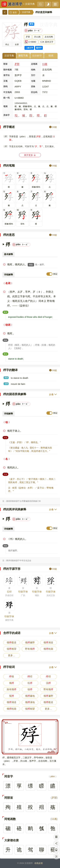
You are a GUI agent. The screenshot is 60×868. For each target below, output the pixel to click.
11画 (45, 64)
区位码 (34, 92)
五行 (33, 75)
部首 (5, 64)
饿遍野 (30, 642)
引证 (6, 437)
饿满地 (30, 702)
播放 (7, 44)
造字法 (6, 75)
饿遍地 (30, 696)
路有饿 (12, 689)
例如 (31, 265)
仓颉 (33, 81)
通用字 (39, 48)
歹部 (17, 64)
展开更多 (30, 155)
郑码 (5, 87)
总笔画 (34, 64)
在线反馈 (39, 863)
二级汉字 (29, 48)
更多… (12, 655)
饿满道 (48, 642)
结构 (33, 70)
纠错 (53, 127)
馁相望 (12, 649)
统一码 (6, 98)
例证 (55, 274)
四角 (33, 87)
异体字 (6, 115)
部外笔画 (8, 70)
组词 (51, 56)
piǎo (53, 776)
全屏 (17, 44)
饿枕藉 (48, 649)
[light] (48, 4)
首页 (13, 12)
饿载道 (12, 642)
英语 (6, 378)
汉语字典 (30, 4)
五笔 (5, 81)
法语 (6, 384)
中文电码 (8, 92)
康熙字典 (23, 56)
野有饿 (30, 649)
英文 (6, 312)
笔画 (5, 106)
